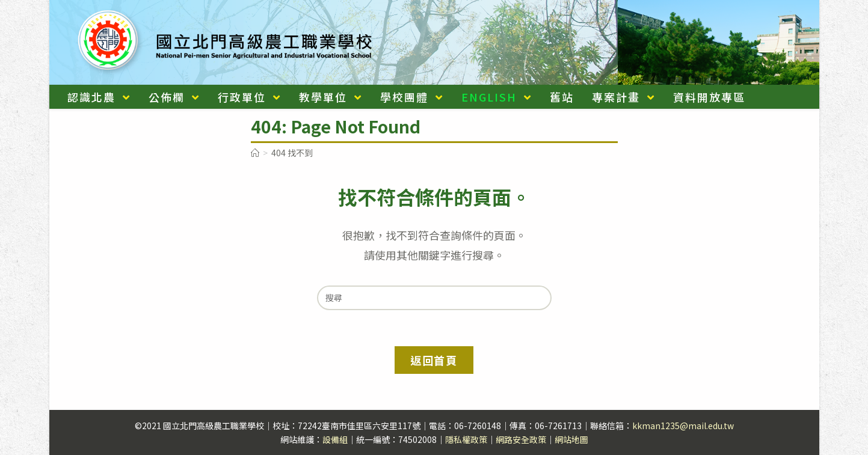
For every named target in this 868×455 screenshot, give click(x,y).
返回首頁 (434, 360)
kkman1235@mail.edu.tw (683, 426)
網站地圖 (571, 439)
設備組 (335, 439)
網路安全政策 (521, 439)
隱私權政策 (466, 439)
